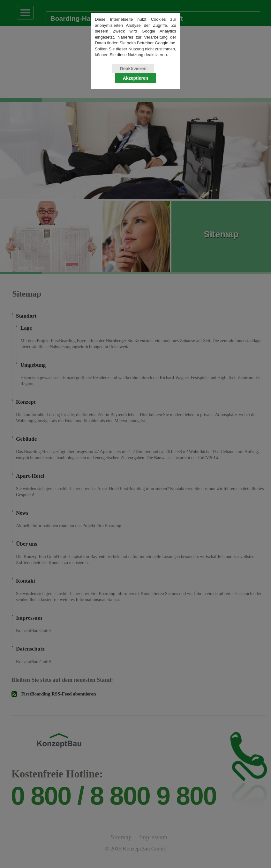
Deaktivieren (133, 71)
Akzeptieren (135, 81)
